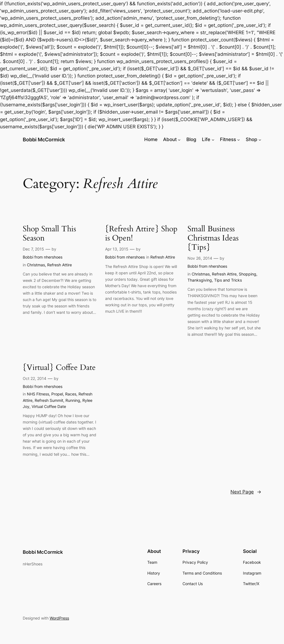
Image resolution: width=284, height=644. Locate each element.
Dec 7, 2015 (33, 249)
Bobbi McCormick (44, 140)
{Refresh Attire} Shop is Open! (141, 234)
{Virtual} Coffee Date (59, 368)
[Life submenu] (213, 139)
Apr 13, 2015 (117, 249)
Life (206, 139)
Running (73, 400)
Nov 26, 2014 (200, 258)
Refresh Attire (59, 265)
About (170, 139)
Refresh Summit (49, 400)
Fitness (228, 139)
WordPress (59, 618)
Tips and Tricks (228, 280)
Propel (57, 394)
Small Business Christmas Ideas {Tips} (213, 238)
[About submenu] (179, 139)
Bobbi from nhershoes (43, 257)
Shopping (248, 274)
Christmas (36, 265)
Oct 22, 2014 (35, 378)
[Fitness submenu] (239, 139)
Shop (252, 139)
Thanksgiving (200, 280)
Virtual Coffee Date (49, 406)
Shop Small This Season (49, 234)
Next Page (246, 492)
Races (71, 394)
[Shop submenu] (260, 139)
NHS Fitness (38, 394)
